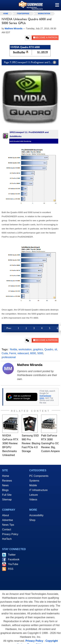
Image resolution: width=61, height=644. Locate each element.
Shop (32, 520)
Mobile (33, 485)
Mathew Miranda (30, 365)
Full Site (7, 495)
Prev (9, 328)
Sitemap (7, 500)
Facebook (14, 559)
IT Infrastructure (38, 490)
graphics (38, 349)
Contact (7, 529)
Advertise (8, 520)
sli (56, 349)
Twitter (12, 555)
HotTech (7, 539)
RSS (11, 569)
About (6, 515)
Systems (34, 481)
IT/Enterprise (23, 14)
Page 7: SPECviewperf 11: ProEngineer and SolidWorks (31, 62)
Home (6, 476)
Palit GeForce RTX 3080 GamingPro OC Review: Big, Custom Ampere (51, 443)
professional (9, 357)
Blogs (5, 490)
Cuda (5, 353)
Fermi (13, 353)
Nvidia (13, 349)
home (6, 14)
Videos (33, 500)
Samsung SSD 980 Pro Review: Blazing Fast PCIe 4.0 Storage (31, 443)
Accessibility (36, 515)
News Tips (8, 525)
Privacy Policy (10, 534)
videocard (23, 353)
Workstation (44, 14)
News (5, 485)
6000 (33, 353)
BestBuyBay (19, 52)
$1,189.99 (43, 52)
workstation (25, 349)
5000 (40, 353)
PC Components (39, 476)
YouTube (13, 564)
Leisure (34, 495)
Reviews (7, 481)
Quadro (49, 349)
